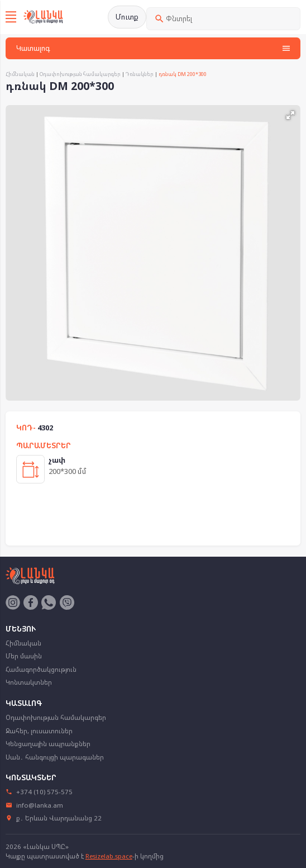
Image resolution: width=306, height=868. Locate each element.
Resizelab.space (109, 856)
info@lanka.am (35, 805)
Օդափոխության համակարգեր (80, 74)
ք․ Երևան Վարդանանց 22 (54, 818)
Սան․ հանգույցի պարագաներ (55, 757)
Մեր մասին (24, 656)
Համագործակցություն (41, 669)
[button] (290, 115)
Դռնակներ (140, 74)
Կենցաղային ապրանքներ (48, 744)
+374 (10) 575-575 (39, 792)
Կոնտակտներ (29, 682)
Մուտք (127, 17)
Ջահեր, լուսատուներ (39, 731)
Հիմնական (20, 74)
